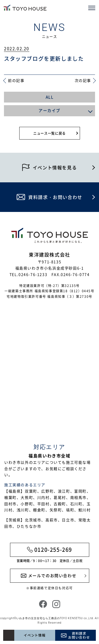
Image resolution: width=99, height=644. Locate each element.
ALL (50, 97)
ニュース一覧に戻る (49, 133)
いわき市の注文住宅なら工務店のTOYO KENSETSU (50, 618)
